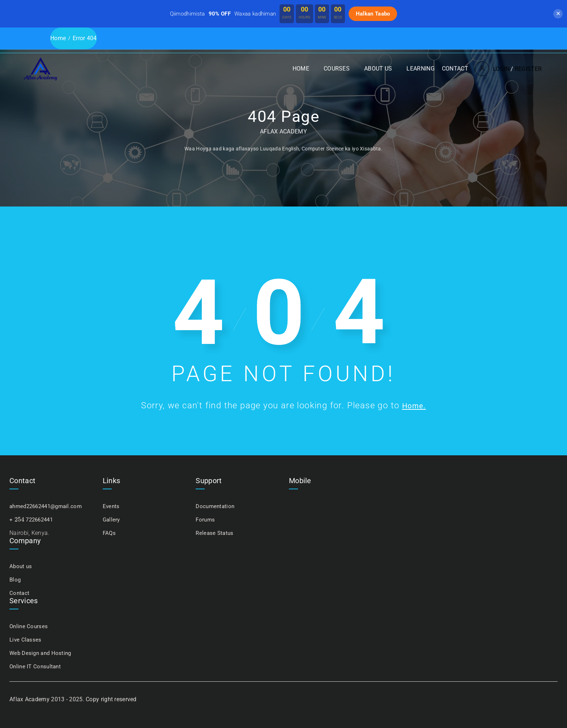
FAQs (110, 533)
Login (474, 44)
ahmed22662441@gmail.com (49, 506)
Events (112, 506)
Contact (427, 43)
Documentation (216, 506)
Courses (309, 43)
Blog (15, 580)
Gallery (112, 520)
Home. (414, 405)
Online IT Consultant (37, 666)
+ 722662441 (33, 520)
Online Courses (29, 626)
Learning (393, 43)
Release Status (215, 533)
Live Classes (26, 640)
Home (273, 43)
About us (350, 43)
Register (500, 44)
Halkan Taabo (373, 14)
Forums (206, 520)
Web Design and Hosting (42, 653)
